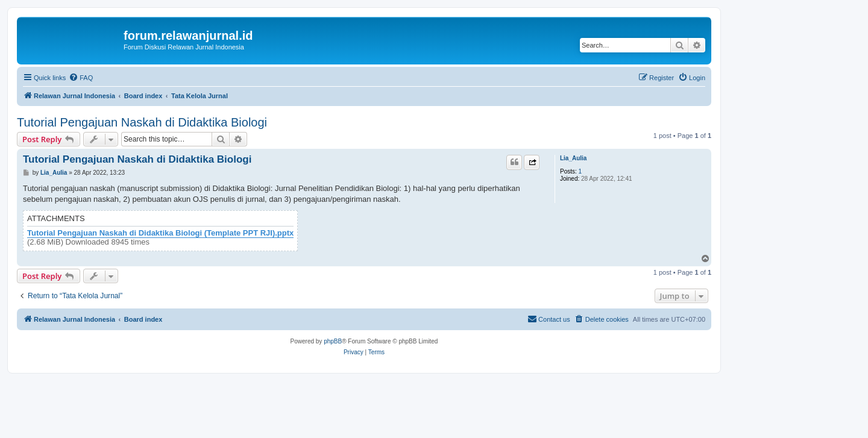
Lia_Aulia (573, 158)
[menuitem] (81, 78)
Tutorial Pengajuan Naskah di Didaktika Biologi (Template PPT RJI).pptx (160, 233)
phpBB (333, 341)
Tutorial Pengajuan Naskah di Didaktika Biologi (142, 122)
